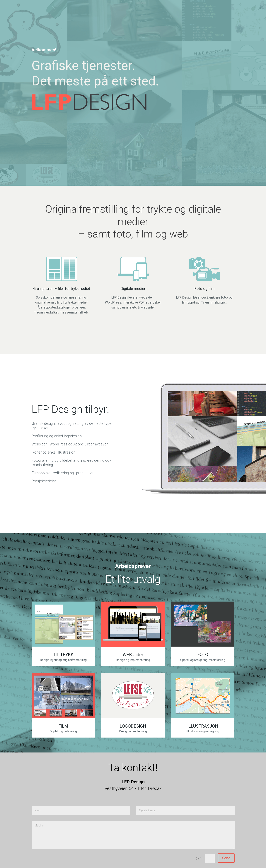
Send (226, 858)
